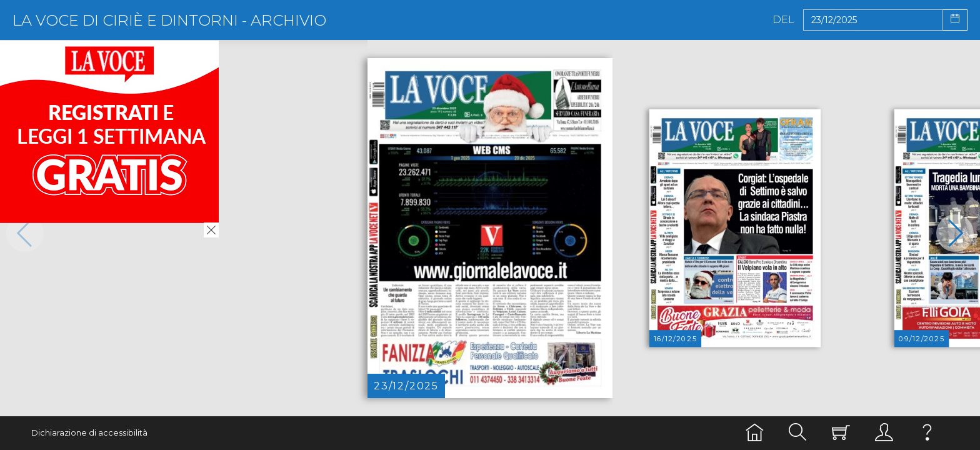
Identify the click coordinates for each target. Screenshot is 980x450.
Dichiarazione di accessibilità (89, 433)
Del (783, 20)
